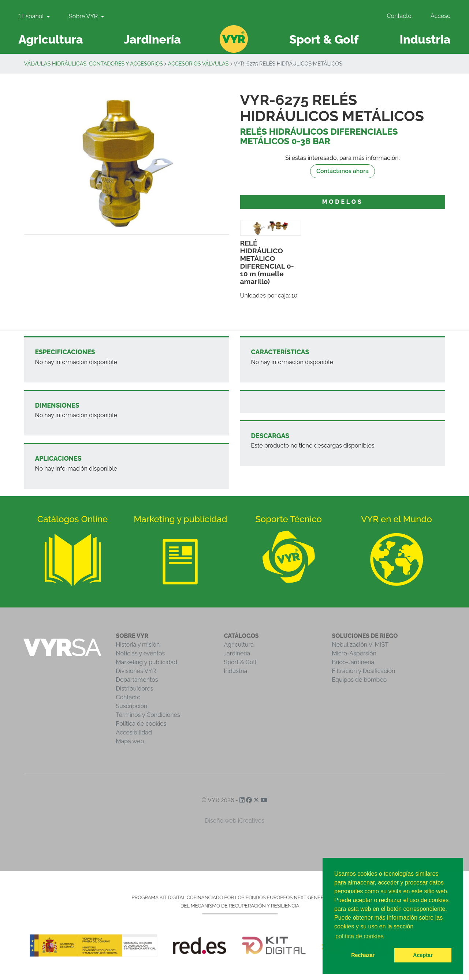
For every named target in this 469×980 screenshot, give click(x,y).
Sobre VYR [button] (84, 16)
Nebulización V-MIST (360, 645)
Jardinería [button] (152, 39)
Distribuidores (135, 689)
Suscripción (132, 706)
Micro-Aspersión (354, 653)
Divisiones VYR (136, 671)
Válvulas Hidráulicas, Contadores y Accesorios (94, 63)
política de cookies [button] (360, 936)
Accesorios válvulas (198, 63)
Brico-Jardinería (353, 662)
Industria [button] (425, 39)
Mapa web (130, 741)
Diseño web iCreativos (234, 821)
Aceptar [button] (423, 955)
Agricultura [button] (51, 39)
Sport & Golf (241, 662)
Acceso (441, 16)
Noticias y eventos (141, 653)
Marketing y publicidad (147, 662)
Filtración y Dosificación (364, 671)
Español (32, 16)
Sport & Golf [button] (324, 39)
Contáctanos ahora (343, 171)
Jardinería (237, 653)
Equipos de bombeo (360, 680)
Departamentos (137, 680)
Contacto (399, 16)
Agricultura (239, 645)
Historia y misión (138, 645)
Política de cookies (141, 724)
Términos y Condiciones (148, 715)
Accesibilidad (134, 732)
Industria (236, 671)
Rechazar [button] (363, 955)
